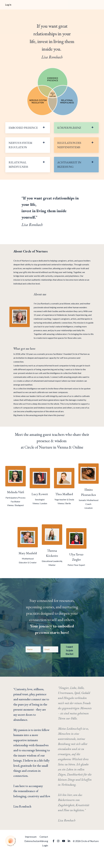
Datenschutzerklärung (36, 857)
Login (45, 861)
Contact (44, 853)
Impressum (31, 853)
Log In (9, 5)
